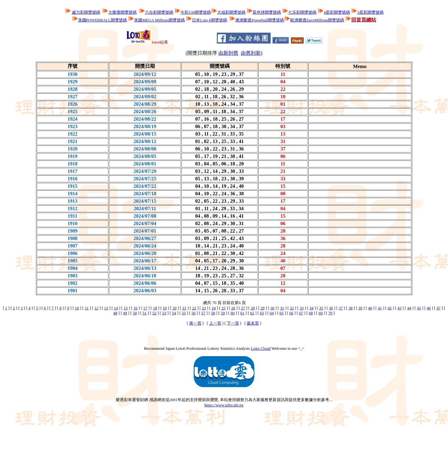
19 (165, 308)
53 (164, 313)
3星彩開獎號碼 (370, 12)
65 (281, 313)
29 (262, 308)
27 (243, 308)
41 (380, 308)
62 (252, 313)
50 (135, 313)
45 (419, 308)
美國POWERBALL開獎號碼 (103, 20)
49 (125, 313)
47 (439, 308)
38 (350, 308)
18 (155, 308)
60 (233, 313)
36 (331, 308)
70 (330, 313)
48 (115, 313)
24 (214, 308)
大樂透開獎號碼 (122, 12)
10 (77, 308)
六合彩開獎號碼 (159, 12)
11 (87, 308)
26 (233, 308)
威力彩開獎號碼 (86, 12)
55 (184, 313)
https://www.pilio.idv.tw (224, 405)
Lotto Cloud (261, 348)
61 (243, 313)
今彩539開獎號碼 (196, 12)
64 (272, 313)
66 (291, 313)
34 (311, 308)
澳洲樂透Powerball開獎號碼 (260, 20)
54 (174, 313)
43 (399, 308)
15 (126, 308)
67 (301, 313)
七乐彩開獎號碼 (302, 12)
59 (223, 313)
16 (135, 308)
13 (106, 308)
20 (175, 308)
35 (321, 308)
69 (321, 313)
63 (262, 313)
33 (302, 308)
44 (409, 308)
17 (145, 308)
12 (96, 308)
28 (253, 308)
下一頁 (233, 323)
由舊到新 (251, 53)
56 (193, 313)
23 (204, 308)
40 (370, 308)
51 (145, 313)
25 (224, 308)
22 (194, 308)
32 (292, 308)
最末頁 (253, 323)
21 (184, 308)
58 (213, 313)
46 (429, 308)
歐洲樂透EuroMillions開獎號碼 (317, 20)
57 (203, 313)
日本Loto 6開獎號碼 (209, 20)
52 (154, 313)
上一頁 (215, 323)
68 (311, 313)
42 (390, 308)
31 (282, 308)
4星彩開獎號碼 (337, 12)
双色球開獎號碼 (267, 12)
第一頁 (195, 323)
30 (272, 308)
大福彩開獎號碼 (231, 12)
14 (116, 308)
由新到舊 (228, 53)
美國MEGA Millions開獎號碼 (159, 20)
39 (360, 308)
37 (341, 308)
